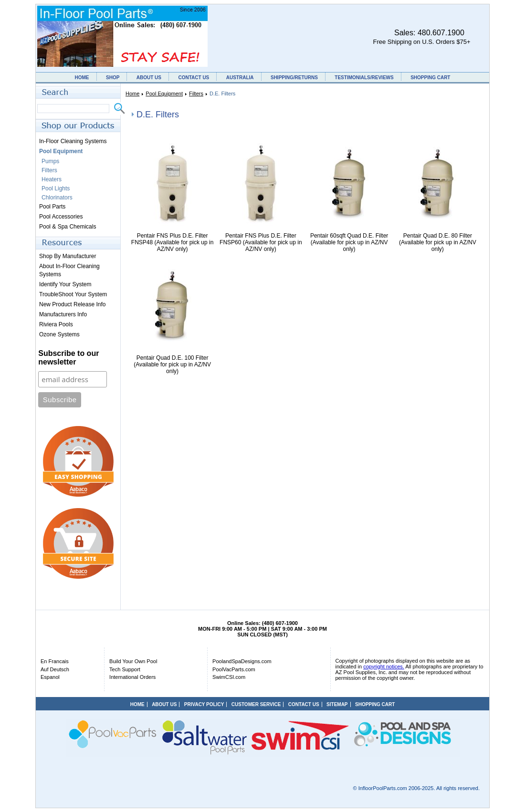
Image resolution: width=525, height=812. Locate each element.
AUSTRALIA (240, 78)
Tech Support (125, 669)
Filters (196, 94)
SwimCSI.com (229, 677)
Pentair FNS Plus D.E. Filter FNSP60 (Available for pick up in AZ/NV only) (261, 242)
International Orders (132, 677)
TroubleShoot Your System (73, 294)
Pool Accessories (61, 217)
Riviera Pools (56, 324)
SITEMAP (337, 704)
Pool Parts (52, 207)
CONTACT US (194, 78)
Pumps (50, 161)
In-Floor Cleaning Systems (73, 141)
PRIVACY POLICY (204, 704)
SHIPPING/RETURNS (294, 78)
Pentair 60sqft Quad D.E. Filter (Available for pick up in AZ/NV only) (349, 242)
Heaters (52, 179)
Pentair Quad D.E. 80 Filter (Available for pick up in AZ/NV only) (438, 242)
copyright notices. (384, 666)
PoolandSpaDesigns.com (242, 661)
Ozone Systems (59, 334)
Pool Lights (56, 188)
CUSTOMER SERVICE (256, 704)
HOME (82, 78)
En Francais (55, 661)
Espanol (50, 677)
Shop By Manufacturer (68, 256)
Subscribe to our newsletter (68, 358)
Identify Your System (65, 284)
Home (132, 94)
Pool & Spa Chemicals (68, 227)
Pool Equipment (164, 94)
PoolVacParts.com (234, 669)
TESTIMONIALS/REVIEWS (364, 78)
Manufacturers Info (63, 314)
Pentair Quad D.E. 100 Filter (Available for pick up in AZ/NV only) (172, 364)
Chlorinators (57, 198)
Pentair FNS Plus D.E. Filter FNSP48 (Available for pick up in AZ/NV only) (173, 242)
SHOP (113, 78)
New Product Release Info (72, 304)
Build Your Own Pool (133, 661)
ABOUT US (149, 78)
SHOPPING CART (430, 78)
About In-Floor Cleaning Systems (69, 270)
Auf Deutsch (55, 669)
